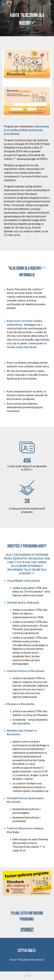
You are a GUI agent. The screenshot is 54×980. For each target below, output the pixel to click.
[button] (3, 4)
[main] (27, 18)
